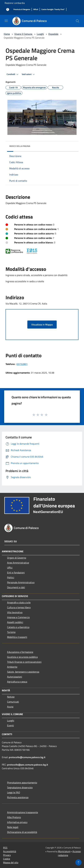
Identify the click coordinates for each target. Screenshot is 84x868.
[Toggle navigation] (6, 21)
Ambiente (12, 667)
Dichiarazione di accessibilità (22, 832)
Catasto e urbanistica (18, 627)
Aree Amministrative (18, 563)
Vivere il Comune (24, 34)
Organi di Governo (17, 558)
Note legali (13, 827)
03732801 (22, 364)
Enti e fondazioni (16, 572)
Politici (11, 577)
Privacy (7, 855)
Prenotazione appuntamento (22, 783)
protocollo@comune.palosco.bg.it (27, 757)
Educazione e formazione (20, 652)
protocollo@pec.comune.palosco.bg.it (28, 765)
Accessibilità (10, 851)
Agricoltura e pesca (17, 682)
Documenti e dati (16, 587)
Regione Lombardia (15, 3)
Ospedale (53, 34)
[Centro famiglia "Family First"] (53, 9)
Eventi (10, 725)
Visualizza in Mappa (42, 325)
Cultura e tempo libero (19, 607)
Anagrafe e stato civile (19, 602)
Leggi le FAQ (14, 792)
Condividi (13, 74)
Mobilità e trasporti (17, 637)
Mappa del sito (11, 862)
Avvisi (10, 707)
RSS (5, 848)
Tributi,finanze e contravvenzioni (24, 662)
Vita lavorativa (15, 612)
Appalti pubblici (15, 622)
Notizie (11, 697)
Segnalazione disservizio (20, 787)
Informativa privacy (17, 822)
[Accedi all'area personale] (8, 9)
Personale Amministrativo (21, 582)
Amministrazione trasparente (23, 812)
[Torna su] (78, 862)
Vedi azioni (29, 74)
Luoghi (40, 34)
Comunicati (13, 702)
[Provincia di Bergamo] (22, 9)
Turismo (11, 632)
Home (7, 34)
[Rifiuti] (36, 9)
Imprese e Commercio (18, 617)
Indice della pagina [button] (20, 146)
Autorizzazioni (15, 677)
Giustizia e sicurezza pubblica (22, 657)
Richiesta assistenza (18, 797)
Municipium (64, 851)
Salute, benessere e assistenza (23, 672)
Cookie (7, 859)
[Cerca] (78, 21)
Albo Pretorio (14, 817)
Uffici (10, 568)
